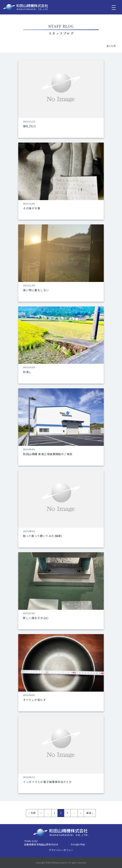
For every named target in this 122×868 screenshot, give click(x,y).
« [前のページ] (41, 813)
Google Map (78, 844)
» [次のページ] (81, 813)
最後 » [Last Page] (90, 813)
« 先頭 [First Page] (32, 813)
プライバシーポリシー (61, 850)
